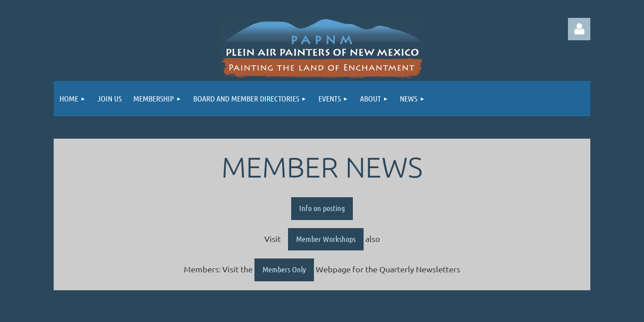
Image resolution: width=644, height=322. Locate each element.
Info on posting (322, 208)
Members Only (284, 269)
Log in (579, 29)
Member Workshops (326, 239)
